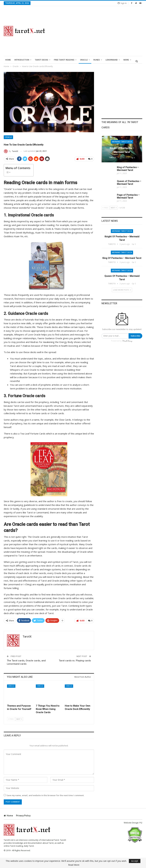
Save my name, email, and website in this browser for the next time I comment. (45, 795)
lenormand (112, 60)
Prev (11, 719)
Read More (74, 865)
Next (19, 719)
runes (97, 60)
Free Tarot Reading (64, 60)
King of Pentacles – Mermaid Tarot (128, 169)
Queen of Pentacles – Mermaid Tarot (129, 183)
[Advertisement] (97, 31)
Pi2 (141, 823)
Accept (135, 861)
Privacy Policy (23, 816)
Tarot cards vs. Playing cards (75, 661)
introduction (22, 60)
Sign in (122, 3)
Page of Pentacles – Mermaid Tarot (128, 196)
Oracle (84, 60)
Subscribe (135, 336)
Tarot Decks (41, 60)
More (126, 60)
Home (8, 60)
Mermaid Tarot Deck (122, 142)
